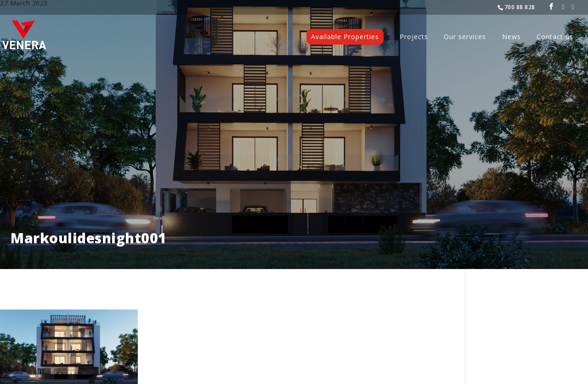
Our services (465, 37)
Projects (414, 37)
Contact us (555, 37)
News (512, 37)
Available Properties (345, 37)
